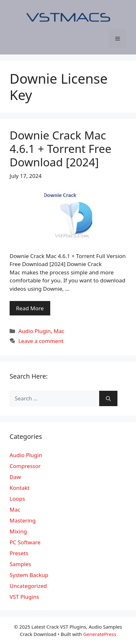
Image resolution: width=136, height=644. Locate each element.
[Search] (108, 398)
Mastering (23, 520)
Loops (17, 499)
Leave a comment (41, 341)
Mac (59, 331)
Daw (15, 477)
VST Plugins (24, 597)
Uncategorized (28, 586)
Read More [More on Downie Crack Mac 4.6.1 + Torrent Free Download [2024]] (30, 308)
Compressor (25, 466)
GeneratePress (100, 634)
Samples (20, 564)
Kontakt (20, 488)
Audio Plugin (34, 331)
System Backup (29, 575)
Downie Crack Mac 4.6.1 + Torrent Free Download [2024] (60, 149)
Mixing (18, 531)
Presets (19, 553)
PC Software (25, 542)
